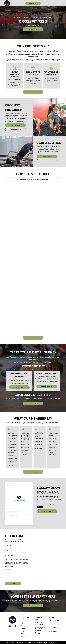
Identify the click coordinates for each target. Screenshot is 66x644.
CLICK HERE (50, 380)
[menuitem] (26, 621)
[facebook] (38, 507)
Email (7, 551)
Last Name (20, 546)
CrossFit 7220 (9, 516)
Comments (8, 569)
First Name (8, 546)
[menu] (63, 3)
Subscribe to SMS (9, 556)
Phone (19, 551)
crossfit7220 (16, 516)
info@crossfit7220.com (40, 625)
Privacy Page (55, 642)
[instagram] (41, 507)
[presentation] (15, 578)
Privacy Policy (22, 561)
